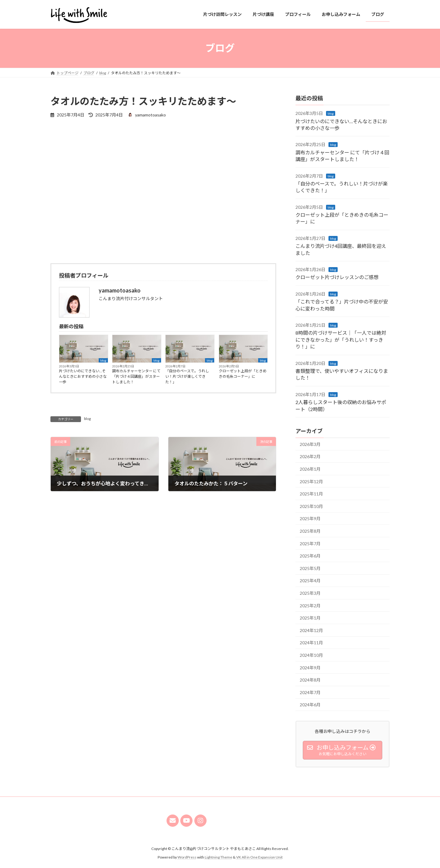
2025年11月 (311, 494)
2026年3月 (310, 444)
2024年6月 (310, 705)
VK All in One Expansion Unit (259, 857)
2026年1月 (310, 469)
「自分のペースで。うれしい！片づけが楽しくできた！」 (187, 376)
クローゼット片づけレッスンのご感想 (337, 277)
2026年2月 (310, 456)
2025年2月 (310, 605)
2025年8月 (310, 531)
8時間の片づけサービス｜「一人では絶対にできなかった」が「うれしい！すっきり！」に (341, 340)
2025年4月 (310, 581)
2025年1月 (310, 618)
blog (103, 360)
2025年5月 (310, 568)
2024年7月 (310, 692)
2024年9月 (310, 667)
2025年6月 (310, 556)
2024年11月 (311, 643)
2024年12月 (311, 630)
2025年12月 (311, 481)
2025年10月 (311, 506)
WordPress (187, 857)
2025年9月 (310, 519)
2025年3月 (310, 593)
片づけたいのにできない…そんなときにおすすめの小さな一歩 (83, 376)
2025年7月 (310, 543)
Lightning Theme (218, 857)
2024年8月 (310, 680)
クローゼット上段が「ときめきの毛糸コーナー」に (243, 374)
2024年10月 (311, 655)
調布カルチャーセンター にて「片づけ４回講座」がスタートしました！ (136, 376)
